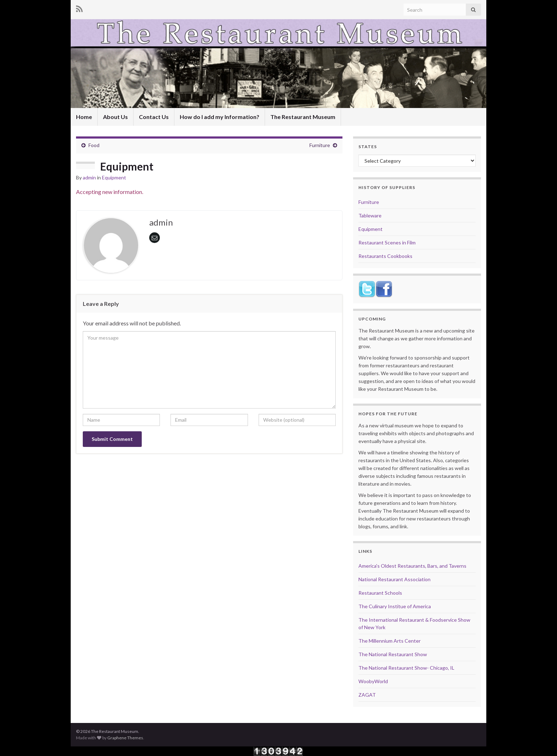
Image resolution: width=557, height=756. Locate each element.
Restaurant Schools (380, 593)
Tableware (370, 215)
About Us (115, 117)
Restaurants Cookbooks (385, 256)
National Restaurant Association (394, 579)
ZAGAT (367, 695)
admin (89, 177)
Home (84, 117)
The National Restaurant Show (393, 654)
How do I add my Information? (220, 117)
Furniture (320, 145)
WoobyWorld (373, 681)
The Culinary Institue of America (395, 606)
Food (94, 145)
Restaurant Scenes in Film (387, 242)
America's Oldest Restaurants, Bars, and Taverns (412, 566)
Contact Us (154, 117)
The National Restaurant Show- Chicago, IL (406, 668)
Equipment (114, 177)
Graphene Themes (125, 738)
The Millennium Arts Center (390, 641)
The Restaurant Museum (303, 117)
